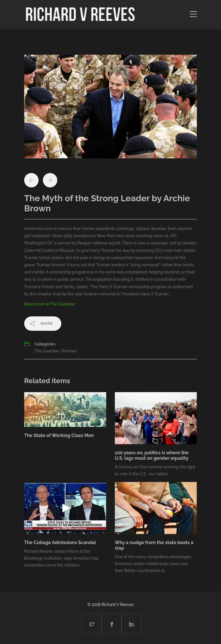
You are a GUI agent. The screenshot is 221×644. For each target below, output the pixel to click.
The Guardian (47, 351)
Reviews (69, 351)
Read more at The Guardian (50, 304)
